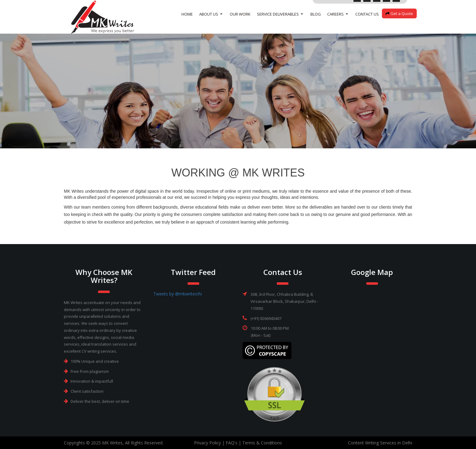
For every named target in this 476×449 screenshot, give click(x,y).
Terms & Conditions (262, 443)
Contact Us (367, 21)
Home (187, 21)
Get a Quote (399, 21)
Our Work (240, 21)
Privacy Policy (207, 443)
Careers (335, 21)
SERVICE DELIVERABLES (278, 21)
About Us (209, 21)
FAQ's (232, 443)
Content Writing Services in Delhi (380, 443)
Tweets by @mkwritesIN (178, 294)
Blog (316, 21)
